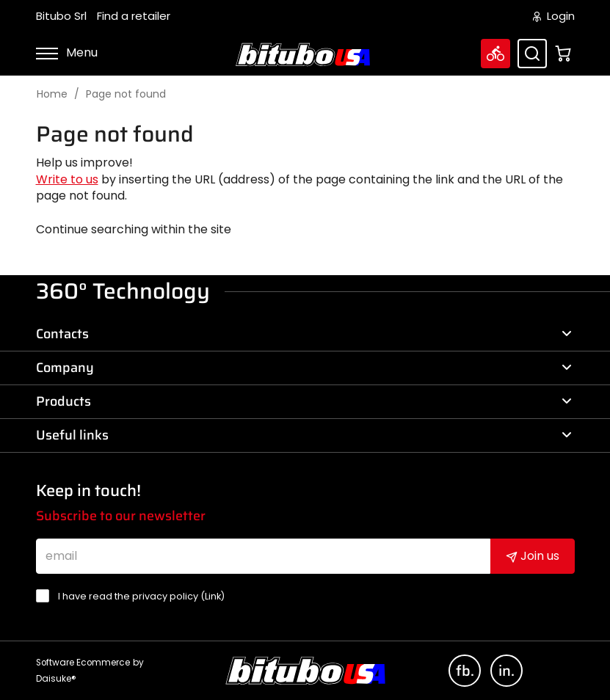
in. (506, 671)
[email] (263, 556)
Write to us (67, 179)
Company (304, 368)
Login (554, 16)
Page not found (126, 94)
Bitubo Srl (61, 16)
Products (304, 401)
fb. (465, 671)
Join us (533, 556)
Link (213, 596)
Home (52, 94)
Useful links (304, 435)
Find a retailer (134, 16)
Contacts (304, 334)
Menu (66, 52)
